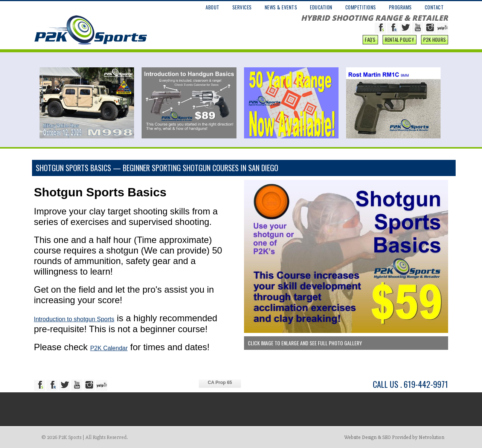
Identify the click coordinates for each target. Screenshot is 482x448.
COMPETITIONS (361, 7)
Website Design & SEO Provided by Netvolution (394, 437)
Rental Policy (400, 39)
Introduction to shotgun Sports (74, 319)
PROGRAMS (400, 7)
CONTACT (434, 7)
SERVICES (242, 7)
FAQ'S (370, 39)
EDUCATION (321, 7)
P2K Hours (435, 39)
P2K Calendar (109, 348)
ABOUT (213, 7)
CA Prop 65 (220, 383)
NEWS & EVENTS (281, 7)
